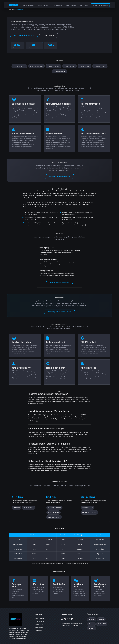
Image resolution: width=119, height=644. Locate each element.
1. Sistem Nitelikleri (19, 66)
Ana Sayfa (12, 9)
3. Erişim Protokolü (53, 66)
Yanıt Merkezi (84, 5)
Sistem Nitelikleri (28, 5)
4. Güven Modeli (69, 66)
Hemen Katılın (40, 630)
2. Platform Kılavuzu (36, 66)
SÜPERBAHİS (14, 5)
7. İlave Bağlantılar (59, 71)
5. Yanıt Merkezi (84, 66)
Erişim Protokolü (71, 5)
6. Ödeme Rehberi (100, 66)
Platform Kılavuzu (43, 5)
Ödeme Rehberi (57, 5)
